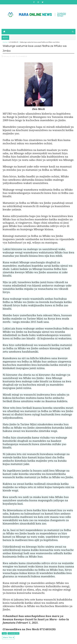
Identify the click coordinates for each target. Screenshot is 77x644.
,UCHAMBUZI (22, 56)
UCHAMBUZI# (13, 633)
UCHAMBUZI (13, 42)
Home (5, 42)
